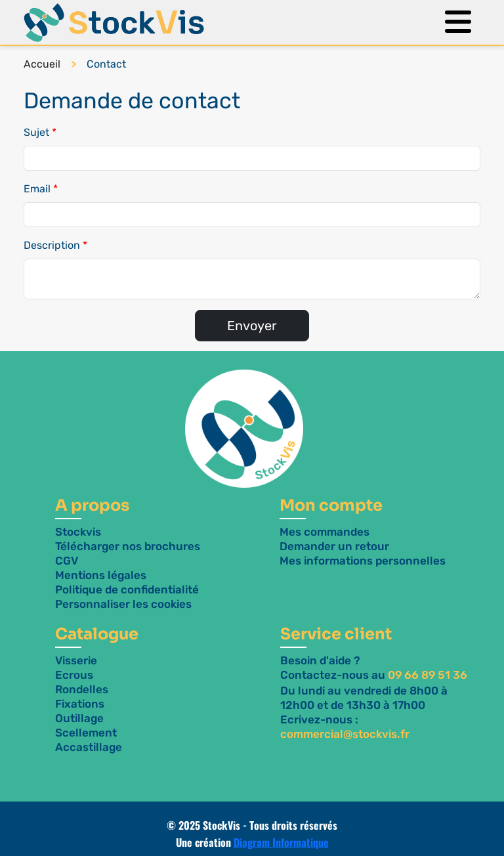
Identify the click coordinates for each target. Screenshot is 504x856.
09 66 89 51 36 (428, 675)
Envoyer (252, 326)
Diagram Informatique (281, 842)
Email (37, 189)
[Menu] (455, 23)
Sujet (36, 132)
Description (52, 245)
